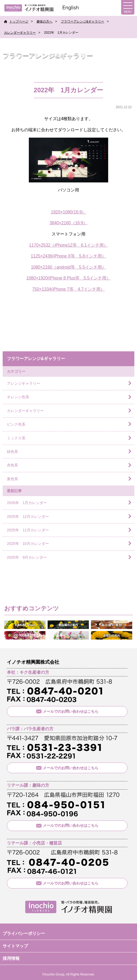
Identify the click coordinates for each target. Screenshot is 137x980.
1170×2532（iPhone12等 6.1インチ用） (68, 245)
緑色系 (12, 452)
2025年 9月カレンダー (27, 557)
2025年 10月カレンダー (28, 544)
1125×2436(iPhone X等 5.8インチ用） (68, 256)
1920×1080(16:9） (68, 212)
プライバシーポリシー (24, 933)
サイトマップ (15, 946)
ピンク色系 (16, 424)
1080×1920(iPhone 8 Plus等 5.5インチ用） (69, 278)
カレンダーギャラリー (20, 33)
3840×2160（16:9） (68, 223)
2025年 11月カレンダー (28, 530)
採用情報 (11, 958)
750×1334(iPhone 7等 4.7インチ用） (68, 289)
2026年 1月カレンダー (27, 503)
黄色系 (12, 479)
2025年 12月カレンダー (28, 517)
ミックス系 (16, 438)
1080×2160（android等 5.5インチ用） (68, 267)
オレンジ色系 (18, 397)
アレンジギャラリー (24, 383)
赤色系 (12, 465)
